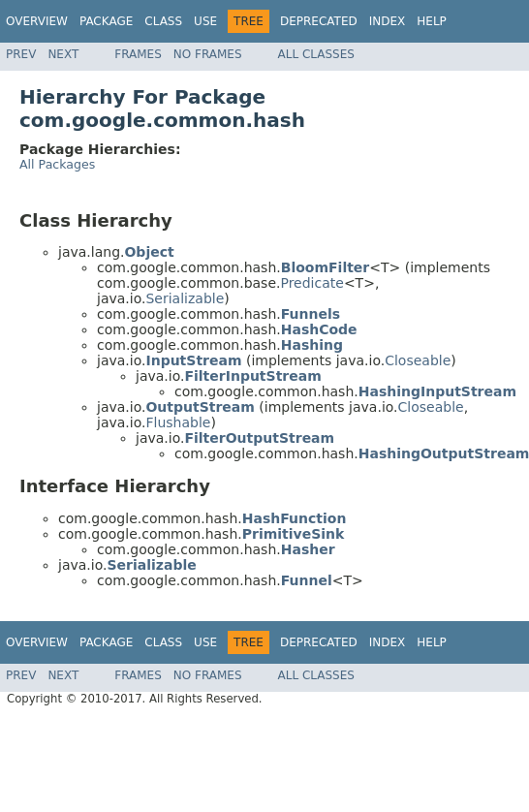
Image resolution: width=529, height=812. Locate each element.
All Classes (316, 54)
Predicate (311, 283)
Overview (37, 21)
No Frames (208, 54)
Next (63, 54)
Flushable (178, 422)
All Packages (57, 164)
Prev (21, 54)
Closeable (418, 360)
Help (432, 21)
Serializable (185, 298)
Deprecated (319, 21)
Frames (138, 54)
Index (388, 21)
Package (106, 21)
